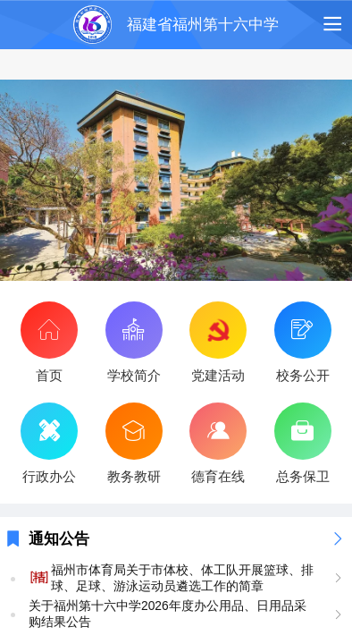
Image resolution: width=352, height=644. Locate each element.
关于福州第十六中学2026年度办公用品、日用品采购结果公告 (168, 614)
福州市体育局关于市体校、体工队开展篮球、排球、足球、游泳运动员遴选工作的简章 (182, 578)
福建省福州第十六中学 (203, 25)
